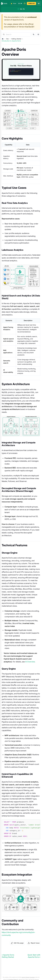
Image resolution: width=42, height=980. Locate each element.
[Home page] (3, 39)
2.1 (33, 27)
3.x (30, 27)
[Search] (16, 34)
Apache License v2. (14, 979)
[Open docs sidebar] (38, 34)
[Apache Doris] (4, 3)
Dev (8, 39)
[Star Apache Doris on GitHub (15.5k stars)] (18, 3)
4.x (27, 27)
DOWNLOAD (31, 3)
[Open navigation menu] (39, 3)
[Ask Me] (21, 9)
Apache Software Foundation (28, 977)
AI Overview (30, 662)
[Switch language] (34, 34)
